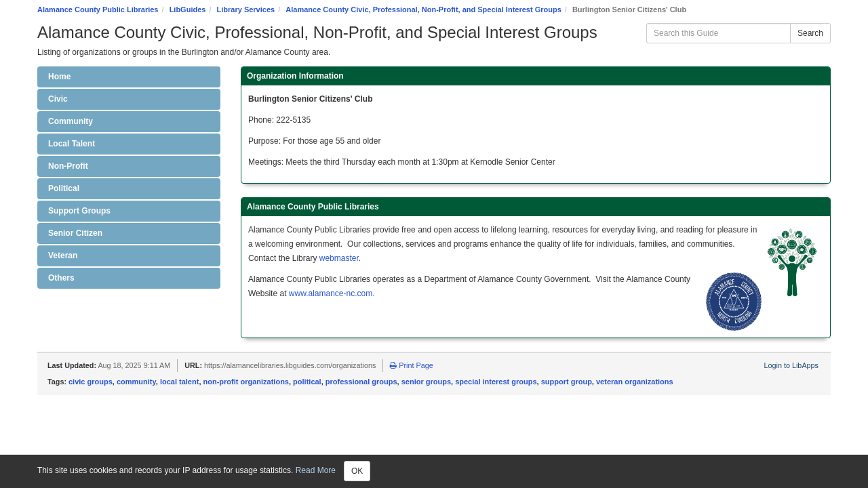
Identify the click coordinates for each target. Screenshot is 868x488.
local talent (179, 382)
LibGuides (188, 9)
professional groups (361, 382)
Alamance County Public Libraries (98, 9)
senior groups (426, 382)
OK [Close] (357, 471)
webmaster (339, 258)
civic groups (91, 382)
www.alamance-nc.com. (332, 293)
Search (810, 33)
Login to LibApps (791, 365)
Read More (316, 470)
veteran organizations (635, 382)
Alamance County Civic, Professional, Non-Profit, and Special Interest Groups (423, 9)
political (307, 382)
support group (567, 382)
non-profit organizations (246, 382)
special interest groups (496, 382)
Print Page (411, 365)
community (136, 382)
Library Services (246, 9)
